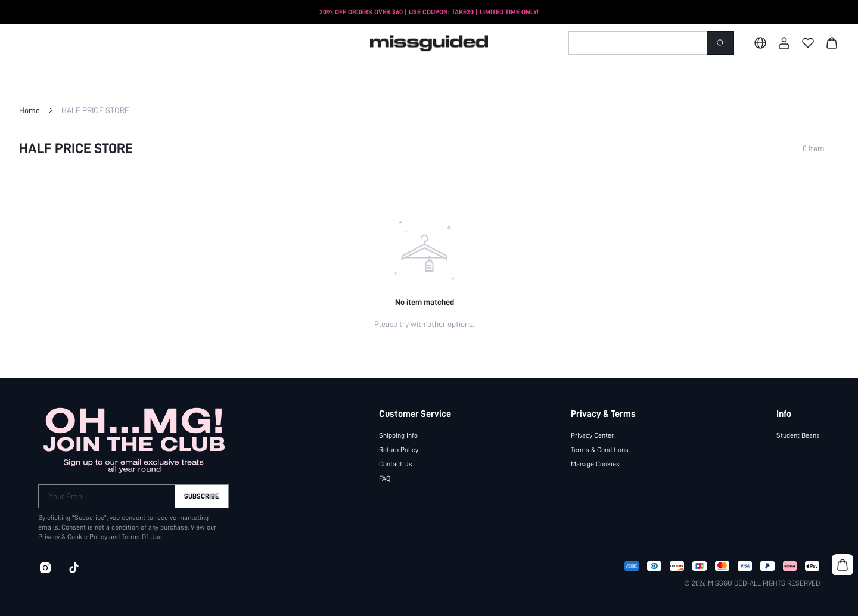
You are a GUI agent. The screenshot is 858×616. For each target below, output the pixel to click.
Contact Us (396, 464)
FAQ (385, 478)
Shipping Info (398, 435)
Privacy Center (592, 435)
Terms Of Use (142, 537)
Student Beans (798, 435)
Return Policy (399, 450)
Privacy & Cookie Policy (73, 537)
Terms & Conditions (600, 450)
